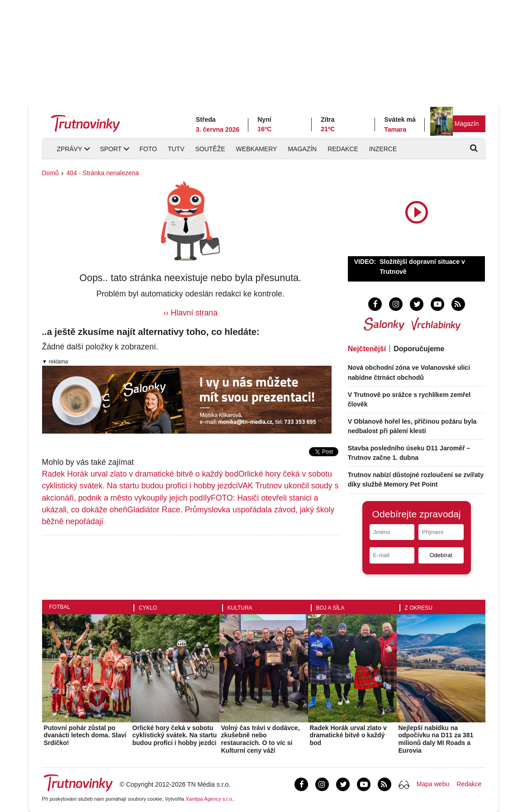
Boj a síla (330, 608)
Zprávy (70, 149)
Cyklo (148, 608)
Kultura (240, 608)
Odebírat (441, 555)
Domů (50, 173)
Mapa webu (433, 784)
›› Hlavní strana (190, 313)
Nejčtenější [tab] (367, 349)
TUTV (176, 149)
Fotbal (60, 607)
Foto (148, 149)
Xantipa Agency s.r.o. (209, 799)
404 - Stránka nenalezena (103, 173)
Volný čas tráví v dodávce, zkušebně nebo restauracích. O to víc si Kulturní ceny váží (261, 739)
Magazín (467, 124)
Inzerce (383, 149)
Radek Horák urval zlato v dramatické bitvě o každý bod (140, 474)
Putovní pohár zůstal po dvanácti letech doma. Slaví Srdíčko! (85, 736)
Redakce (343, 149)
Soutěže (210, 149)
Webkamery (257, 149)
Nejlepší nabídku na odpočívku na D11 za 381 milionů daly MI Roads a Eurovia (436, 739)
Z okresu (419, 608)
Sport (111, 149)
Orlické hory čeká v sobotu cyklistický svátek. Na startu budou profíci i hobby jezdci (175, 736)
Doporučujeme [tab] (419, 349)
